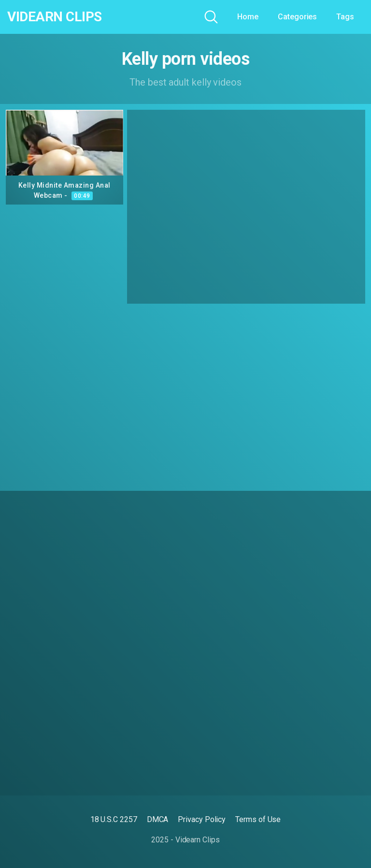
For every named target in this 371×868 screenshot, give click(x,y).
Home (248, 17)
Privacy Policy (202, 819)
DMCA (158, 819)
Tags (345, 17)
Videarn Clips (55, 17)
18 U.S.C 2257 (114, 819)
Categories (297, 17)
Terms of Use (258, 819)
